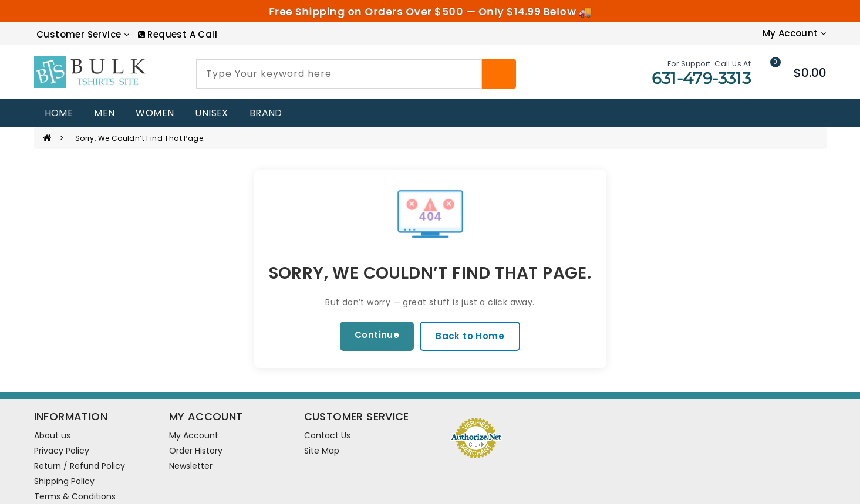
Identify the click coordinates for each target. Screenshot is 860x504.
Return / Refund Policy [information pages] (80, 466)
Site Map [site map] (322, 451)
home (59, 113)
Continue (377, 335)
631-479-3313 (701, 78)
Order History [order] (196, 451)
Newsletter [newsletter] (191, 466)
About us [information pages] (52, 435)
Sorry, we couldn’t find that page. (140, 138)
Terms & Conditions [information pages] (75, 496)
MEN (104, 113)
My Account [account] (194, 435)
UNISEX (211, 113)
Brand (266, 113)
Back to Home (470, 336)
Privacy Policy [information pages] (62, 451)
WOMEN (155, 113)
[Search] (499, 74)
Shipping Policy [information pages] (64, 481)
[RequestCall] (178, 34)
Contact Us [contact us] (327, 435)
